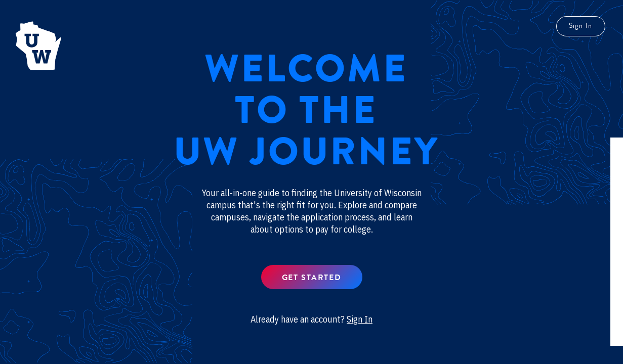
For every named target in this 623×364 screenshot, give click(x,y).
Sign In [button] (360, 319)
